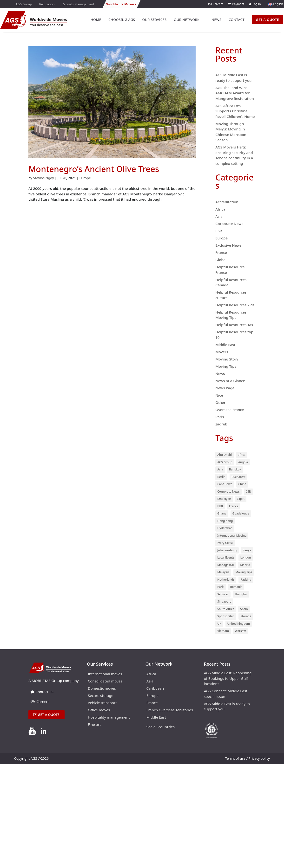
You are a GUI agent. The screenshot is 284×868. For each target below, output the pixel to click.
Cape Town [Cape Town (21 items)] (225, 484)
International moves (105, 674)
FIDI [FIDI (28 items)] (220, 506)
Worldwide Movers (121, 4)
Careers (215, 4)
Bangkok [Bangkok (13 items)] (235, 469)
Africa (220, 209)
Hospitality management (109, 717)
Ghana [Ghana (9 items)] (222, 513)
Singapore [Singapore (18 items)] (224, 601)
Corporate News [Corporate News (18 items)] (228, 492)
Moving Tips (226, 366)
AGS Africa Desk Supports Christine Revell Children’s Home (235, 111)
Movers (222, 352)
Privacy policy (259, 758)
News (216, 20)
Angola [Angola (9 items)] (243, 462)
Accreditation (227, 202)
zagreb (221, 424)
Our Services (155, 20)
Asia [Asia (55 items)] (220, 469)
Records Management (78, 4)
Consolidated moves (105, 681)
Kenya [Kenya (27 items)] (247, 550)
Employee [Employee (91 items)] (224, 499)
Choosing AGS (122, 20)
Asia (219, 216)
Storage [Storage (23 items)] (246, 616)
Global (221, 260)
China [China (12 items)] (242, 484)
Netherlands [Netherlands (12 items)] (226, 580)
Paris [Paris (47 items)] (221, 587)
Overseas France (230, 410)
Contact (237, 20)
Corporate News (229, 224)
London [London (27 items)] (246, 557)
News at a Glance (230, 381)
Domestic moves (102, 689)
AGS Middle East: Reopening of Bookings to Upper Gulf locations (228, 678)
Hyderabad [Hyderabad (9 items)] (225, 528)
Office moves (99, 710)
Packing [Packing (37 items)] (246, 580)
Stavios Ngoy (43, 178)
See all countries (161, 727)
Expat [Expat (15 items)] (241, 499)
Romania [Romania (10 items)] (236, 587)
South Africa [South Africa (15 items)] (226, 609)
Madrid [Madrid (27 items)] (245, 565)
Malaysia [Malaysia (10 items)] (223, 572)
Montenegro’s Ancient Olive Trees (94, 169)
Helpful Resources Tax (234, 325)
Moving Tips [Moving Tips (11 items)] (244, 572)
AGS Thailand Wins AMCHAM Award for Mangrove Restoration (235, 93)
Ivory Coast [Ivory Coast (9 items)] (225, 543)
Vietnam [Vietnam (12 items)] (223, 631)
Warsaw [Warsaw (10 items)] (240, 631)
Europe (85, 178)
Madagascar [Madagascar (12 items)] (226, 565)
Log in (255, 4)
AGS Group (24, 4)
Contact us (42, 692)
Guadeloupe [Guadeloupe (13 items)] (241, 513)
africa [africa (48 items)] (242, 455)
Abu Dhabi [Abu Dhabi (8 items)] (225, 455)
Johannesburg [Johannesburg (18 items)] (227, 550)
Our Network (187, 20)
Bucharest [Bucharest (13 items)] (238, 477)
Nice (219, 395)
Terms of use (235, 758)
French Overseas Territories (170, 710)
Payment (236, 4)
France (221, 252)
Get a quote (49, 715)
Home (96, 20)
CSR (219, 231)
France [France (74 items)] (234, 506)
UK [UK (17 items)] (219, 624)
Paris (220, 417)
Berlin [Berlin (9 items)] (221, 477)
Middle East (225, 345)
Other (220, 402)
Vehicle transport (102, 703)
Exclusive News (228, 245)
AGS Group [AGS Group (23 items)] (225, 462)
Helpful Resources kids (235, 305)
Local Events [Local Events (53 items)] (226, 557)
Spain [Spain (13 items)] (244, 609)
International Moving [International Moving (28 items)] (232, 536)
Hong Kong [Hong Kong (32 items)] (225, 521)
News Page (225, 388)
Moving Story (227, 359)
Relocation (47, 4)
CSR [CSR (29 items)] (248, 492)
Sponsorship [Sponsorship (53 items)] (226, 616)
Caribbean (155, 689)
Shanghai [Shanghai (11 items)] (241, 594)
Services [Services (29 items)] (223, 594)
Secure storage (101, 696)
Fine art (94, 725)
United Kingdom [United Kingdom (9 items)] (239, 624)
